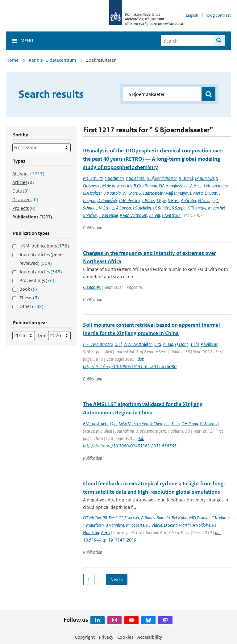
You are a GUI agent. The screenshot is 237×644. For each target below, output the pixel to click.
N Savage (206, 200)
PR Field (110, 518)
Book (28, 289)
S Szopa (179, 208)
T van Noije (108, 215)
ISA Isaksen (93, 193)
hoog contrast (218, 15)
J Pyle (161, 200)
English (192, 15)
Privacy (106, 637)
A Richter (189, 200)
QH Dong (190, 424)
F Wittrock (171, 215)
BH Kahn (179, 518)
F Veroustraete (96, 424)
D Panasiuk (107, 200)
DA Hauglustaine (174, 186)
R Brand (186, 178)
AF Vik (155, 215)
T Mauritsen (93, 525)
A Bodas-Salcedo (155, 518)
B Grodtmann (145, 186)
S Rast (173, 200)
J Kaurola (112, 193)
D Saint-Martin (177, 525)
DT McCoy (92, 518)
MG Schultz (93, 178)
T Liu (195, 344)
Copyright (85, 637)
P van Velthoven (133, 215)
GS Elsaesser (129, 518)
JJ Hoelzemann (215, 186)
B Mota (196, 193)
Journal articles (41, 272)
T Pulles (148, 200)
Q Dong (182, 344)
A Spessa (123, 208)
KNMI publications (44, 246)
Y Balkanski (135, 178)
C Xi (158, 344)
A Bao (168, 344)
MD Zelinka (199, 518)
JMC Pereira (129, 200)
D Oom (211, 193)
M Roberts (135, 525)
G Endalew (92, 287)
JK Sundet (161, 208)
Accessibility (150, 637)
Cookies (125, 637)
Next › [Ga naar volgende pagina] (117, 579)
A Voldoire (201, 525)
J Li (167, 424)
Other (31, 306)
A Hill (106, 532)
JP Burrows (204, 178)
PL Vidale (154, 525)
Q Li (118, 344)
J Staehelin (142, 208)
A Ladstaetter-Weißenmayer (164, 193)
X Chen (156, 424)
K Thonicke (197, 208)
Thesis (29, 298)
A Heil (195, 186)
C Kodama (220, 518)
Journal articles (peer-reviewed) (41, 259)
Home (12, 60)
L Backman (114, 178)
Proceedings (37, 280)
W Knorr (130, 193)
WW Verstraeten (138, 344)
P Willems (209, 344)
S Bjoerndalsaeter (162, 178)
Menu (27, 41)
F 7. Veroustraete (98, 344)
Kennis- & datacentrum (52, 60)
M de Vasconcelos (117, 186)
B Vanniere (115, 525)
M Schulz (106, 208)
